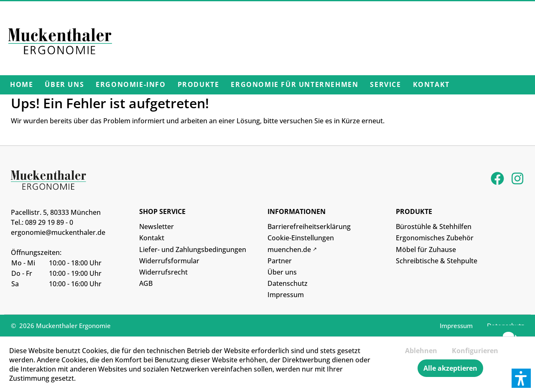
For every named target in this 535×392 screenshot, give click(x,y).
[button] (521, 378)
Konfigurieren (475, 351)
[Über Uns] (64, 85)
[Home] (22, 85)
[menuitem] (22, 85)
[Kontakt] (431, 85)
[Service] (385, 85)
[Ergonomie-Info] (131, 85)
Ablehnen (421, 351)
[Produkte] (199, 85)
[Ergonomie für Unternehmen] (294, 85)
